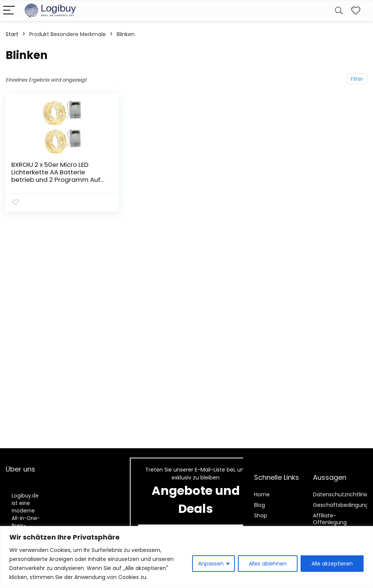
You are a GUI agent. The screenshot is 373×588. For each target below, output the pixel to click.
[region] (186, 557)
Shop (261, 515)
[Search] (339, 11)
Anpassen (211, 564)
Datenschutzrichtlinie (341, 494)
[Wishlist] (356, 11)
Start (12, 34)
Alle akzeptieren (332, 564)
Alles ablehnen (268, 564)
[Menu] (9, 11)
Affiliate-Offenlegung (330, 519)
